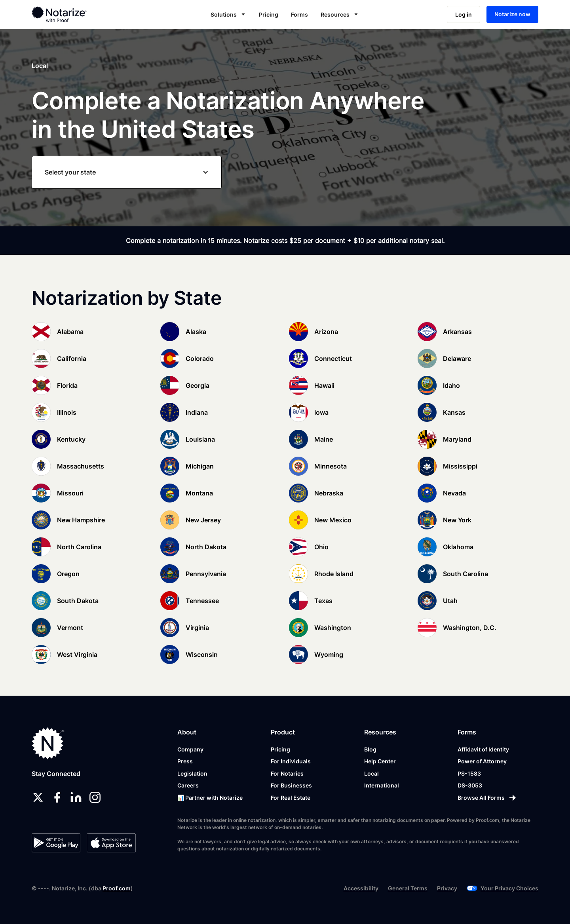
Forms (299, 14)
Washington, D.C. (470, 628)
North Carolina (79, 547)
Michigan (200, 466)
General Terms (408, 888)
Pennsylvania (206, 574)
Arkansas (457, 332)
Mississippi (460, 466)
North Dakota (206, 547)
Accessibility (361, 888)
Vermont (70, 628)
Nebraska (329, 493)
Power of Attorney (482, 761)
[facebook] (57, 797)
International (382, 785)
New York (457, 520)
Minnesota (331, 466)
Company (190, 749)
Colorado (200, 359)
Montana (199, 493)
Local (371, 773)
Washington (333, 628)
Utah (450, 601)
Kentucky (71, 439)
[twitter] (38, 797)
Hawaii (324, 385)
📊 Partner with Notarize (210, 798)
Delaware (457, 359)
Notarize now (512, 14)
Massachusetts (81, 466)
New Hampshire (81, 520)
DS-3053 (470, 785)
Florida (67, 385)
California (72, 359)
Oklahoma (458, 547)
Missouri (70, 493)
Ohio (321, 547)
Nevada (454, 493)
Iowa (321, 412)
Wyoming (329, 655)
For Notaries (287, 773)
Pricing (269, 14)
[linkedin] (76, 797)
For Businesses (291, 785)
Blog (370, 749)
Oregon (68, 574)
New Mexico (333, 520)
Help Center (380, 761)
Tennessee (202, 601)
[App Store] (111, 843)
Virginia (197, 628)
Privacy (447, 888)
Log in (464, 14)
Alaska (196, 332)
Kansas (454, 412)
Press (185, 761)
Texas (323, 601)
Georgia (198, 385)
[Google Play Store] (56, 843)
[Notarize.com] (48, 743)
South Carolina (465, 574)
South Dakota (78, 601)
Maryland (457, 439)
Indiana (197, 412)
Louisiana (200, 439)
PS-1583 (469, 773)
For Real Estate (291, 798)
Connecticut (333, 359)
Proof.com (117, 888)
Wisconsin (202, 655)
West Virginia (77, 655)
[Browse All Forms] (487, 798)
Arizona (326, 332)
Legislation (192, 773)
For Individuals (291, 761)
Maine (324, 439)
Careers (188, 785)
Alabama (70, 332)
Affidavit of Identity (483, 749)
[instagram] (95, 797)
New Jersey (203, 520)
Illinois (67, 412)
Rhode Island (334, 574)
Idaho (451, 385)
